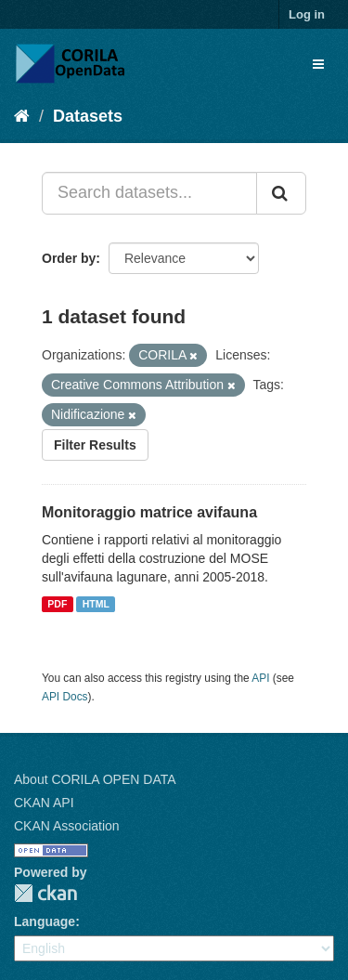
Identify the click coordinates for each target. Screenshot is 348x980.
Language (45, 921)
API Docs (65, 697)
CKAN (45, 893)
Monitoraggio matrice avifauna (149, 512)
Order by (69, 258)
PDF (57, 604)
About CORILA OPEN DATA (95, 779)
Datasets (88, 116)
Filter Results (95, 445)
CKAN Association (67, 826)
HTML (96, 604)
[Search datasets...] (149, 193)
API (260, 678)
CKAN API (44, 803)
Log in (307, 14)
